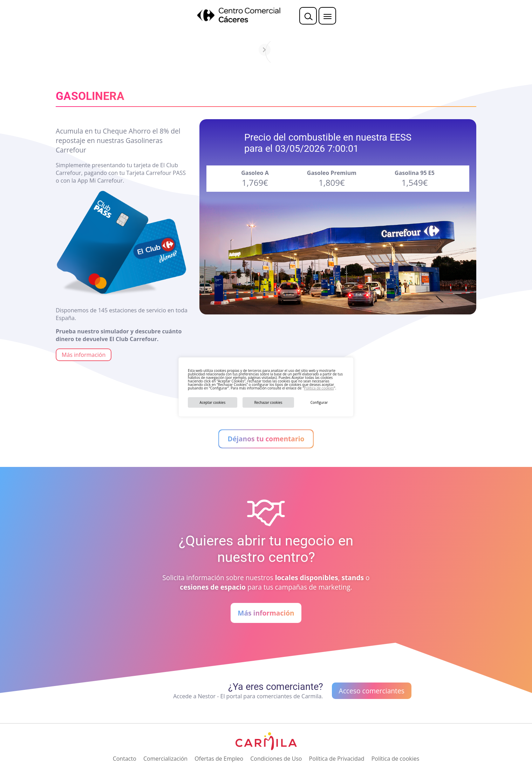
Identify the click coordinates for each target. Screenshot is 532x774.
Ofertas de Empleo (219, 759)
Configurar (319, 402)
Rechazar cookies (268, 402)
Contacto (125, 759)
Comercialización (165, 759)
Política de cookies (319, 388)
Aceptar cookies (213, 402)
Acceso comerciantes (372, 691)
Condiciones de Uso (276, 759)
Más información (84, 355)
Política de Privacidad (337, 759)
